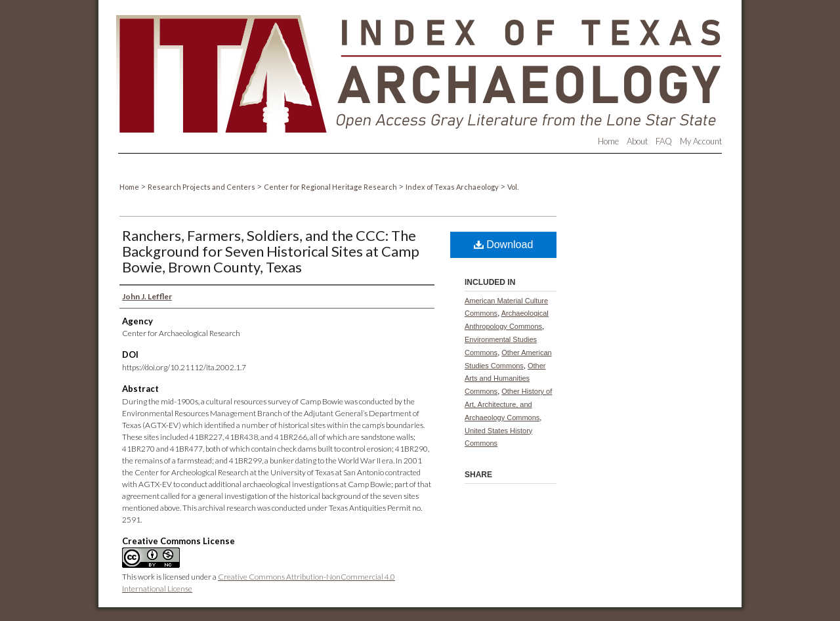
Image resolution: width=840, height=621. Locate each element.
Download (504, 245)
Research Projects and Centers (202, 187)
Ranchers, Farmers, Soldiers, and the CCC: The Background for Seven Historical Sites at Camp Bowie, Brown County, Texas (271, 251)
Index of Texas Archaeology (453, 187)
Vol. (513, 187)
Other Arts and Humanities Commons (505, 379)
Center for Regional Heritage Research (331, 187)
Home (130, 187)
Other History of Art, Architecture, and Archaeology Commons (508, 404)
